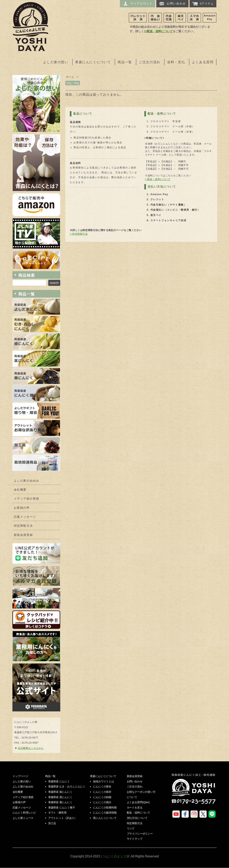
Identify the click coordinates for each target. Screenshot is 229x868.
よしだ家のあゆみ (27, 481)
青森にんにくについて (93, 62)
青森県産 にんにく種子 (62, 808)
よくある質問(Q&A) (138, 802)
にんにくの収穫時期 (105, 808)
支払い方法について (162, 187)
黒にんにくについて (105, 818)
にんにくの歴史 (102, 787)
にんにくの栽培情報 (105, 813)
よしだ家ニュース (23, 818)
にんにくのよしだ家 (194, 792)
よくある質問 (203, 62)
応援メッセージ (25, 517)
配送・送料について (160, 31)
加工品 (52, 823)
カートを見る (135, 808)
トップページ (20, 776)
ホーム (70, 77)
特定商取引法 (23, 526)
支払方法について (137, 818)
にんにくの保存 (102, 792)
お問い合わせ (172, 4)
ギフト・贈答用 (57, 813)
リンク (131, 828)
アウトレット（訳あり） (63, 818)
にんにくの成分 (102, 802)
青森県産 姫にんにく (60, 792)
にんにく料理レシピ (24, 813)
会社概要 (20, 490)
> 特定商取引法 (79, 234)
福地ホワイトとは (104, 781)
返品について (83, 114)
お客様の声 (22, 508)
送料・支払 (176, 62)
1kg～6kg (73, 83)
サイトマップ (135, 839)
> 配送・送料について (158, 179)
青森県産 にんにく (59, 781)
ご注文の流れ (150, 62)
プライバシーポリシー (140, 834)
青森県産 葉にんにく (60, 802)
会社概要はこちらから (31, 748)
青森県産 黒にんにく (60, 797)
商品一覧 (125, 62)
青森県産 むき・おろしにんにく (67, 787)
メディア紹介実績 (27, 499)
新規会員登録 (23, 535)
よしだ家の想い (56, 62)
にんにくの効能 (102, 797)
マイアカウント (138, 4)
